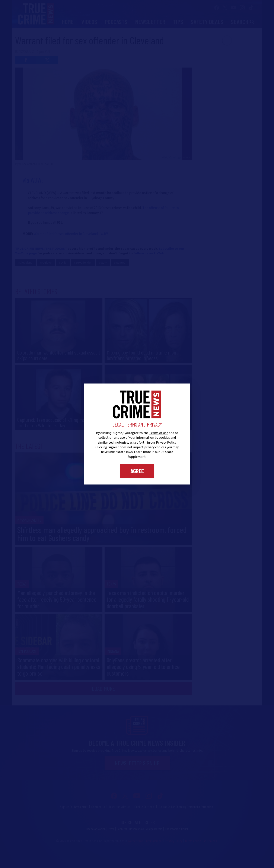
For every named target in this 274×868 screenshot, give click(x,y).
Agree (137, 471)
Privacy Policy (166, 443)
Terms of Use (159, 433)
